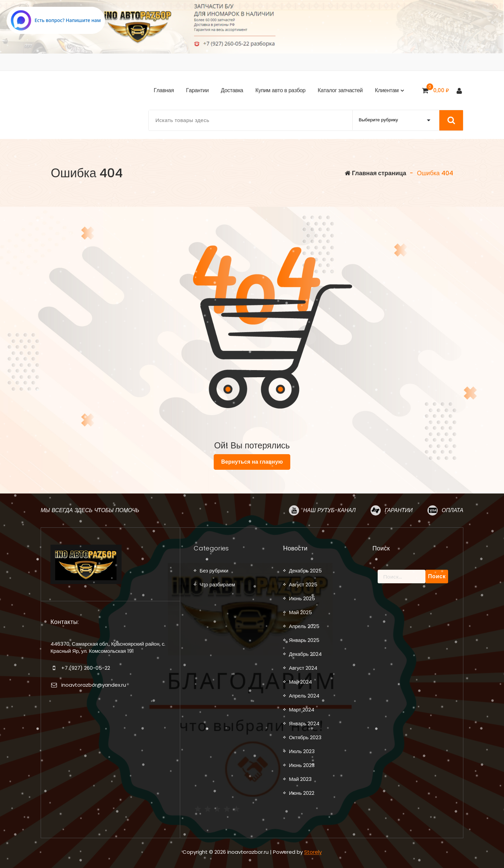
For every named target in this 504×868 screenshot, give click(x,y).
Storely (313, 852)
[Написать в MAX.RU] (56, 20)
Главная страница (375, 173)
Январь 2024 (304, 723)
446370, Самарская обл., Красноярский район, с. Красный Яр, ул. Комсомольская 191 (108, 647)
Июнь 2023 (302, 765)
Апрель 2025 (304, 626)
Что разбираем (217, 584)
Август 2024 (303, 668)
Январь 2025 (304, 640)
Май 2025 (300, 612)
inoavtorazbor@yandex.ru (94, 685)
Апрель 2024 (304, 696)
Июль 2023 (302, 751)
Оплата (453, 510)
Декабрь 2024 (305, 654)
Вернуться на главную (252, 462)
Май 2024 (300, 682)
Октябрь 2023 (305, 737)
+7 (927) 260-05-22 (86, 668)
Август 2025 (303, 584)
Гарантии (399, 510)
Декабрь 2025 (305, 571)
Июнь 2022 (302, 793)
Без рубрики (214, 571)
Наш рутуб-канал (329, 510)
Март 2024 (302, 710)
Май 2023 (300, 779)
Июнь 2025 (302, 598)
